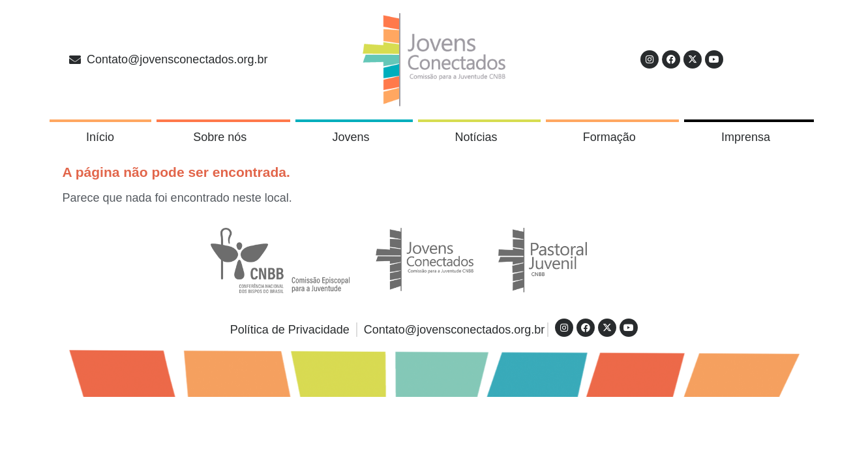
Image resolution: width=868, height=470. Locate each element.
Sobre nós (223, 137)
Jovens (354, 137)
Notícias (480, 137)
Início (100, 137)
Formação (613, 137)
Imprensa (749, 137)
